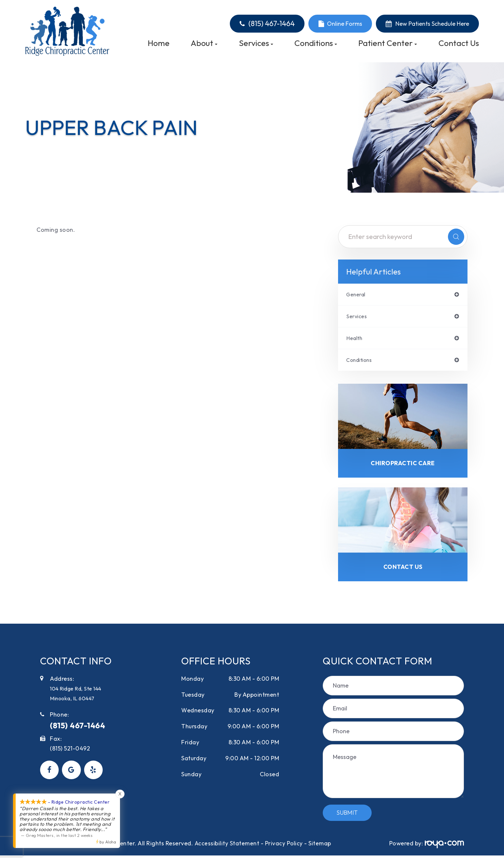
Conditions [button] (316, 43)
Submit (347, 818)
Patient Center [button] (388, 43)
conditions (361, 362)
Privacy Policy (284, 848)
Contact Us (459, 43)
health (356, 340)
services (358, 317)
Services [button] (256, 43)
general (357, 295)
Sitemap (320, 848)
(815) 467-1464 (272, 24)
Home (159, 43)
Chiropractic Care (403, 467)
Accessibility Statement (227, 848)
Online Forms (345, 24)
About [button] (204, 43)
